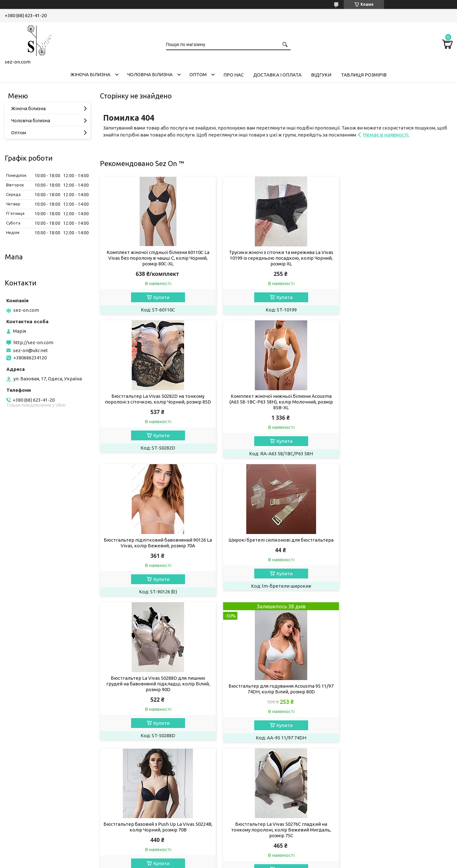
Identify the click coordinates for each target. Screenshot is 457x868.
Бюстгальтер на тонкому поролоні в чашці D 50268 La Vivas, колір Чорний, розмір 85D (396, 689)
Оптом (198, 74)
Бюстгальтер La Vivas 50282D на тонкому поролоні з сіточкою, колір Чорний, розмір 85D (396, 255)
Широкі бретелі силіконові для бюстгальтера (396, 396)
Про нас (234, 75)
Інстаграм (21, 811)
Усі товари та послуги (422, 756)
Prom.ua (260, 856)
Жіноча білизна (90, 74)
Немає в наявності (386, 134)
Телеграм (21, 828)
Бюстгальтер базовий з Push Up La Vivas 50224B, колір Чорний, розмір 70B (396, 543)
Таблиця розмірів (364, 75)
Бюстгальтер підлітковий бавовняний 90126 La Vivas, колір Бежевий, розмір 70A (276, 399)
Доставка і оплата (277, 75)
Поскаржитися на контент (214, 862)
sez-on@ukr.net (30, 350)
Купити (159, 297)
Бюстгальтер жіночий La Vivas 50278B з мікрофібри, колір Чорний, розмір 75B (276, 689)
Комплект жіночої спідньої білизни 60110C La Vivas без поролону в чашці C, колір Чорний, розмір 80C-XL (156, 258)
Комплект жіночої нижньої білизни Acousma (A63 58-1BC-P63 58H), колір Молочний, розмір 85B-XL (156, 402)
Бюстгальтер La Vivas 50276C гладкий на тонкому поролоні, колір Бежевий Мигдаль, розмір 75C (156, 692)
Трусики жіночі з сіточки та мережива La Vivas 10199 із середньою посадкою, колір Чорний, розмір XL (276, 258)
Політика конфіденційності (266, 862)
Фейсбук (20, 820)
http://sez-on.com (33, 342)
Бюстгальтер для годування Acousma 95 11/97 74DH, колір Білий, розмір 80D (276, 551)
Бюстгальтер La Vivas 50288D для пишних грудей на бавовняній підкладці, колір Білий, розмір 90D (156, 546)
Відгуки (321, 75)
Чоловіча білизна (150, 74)
